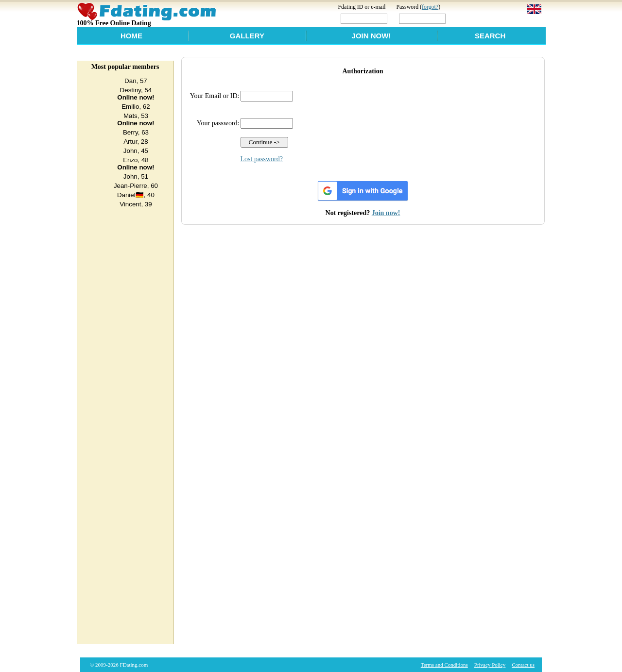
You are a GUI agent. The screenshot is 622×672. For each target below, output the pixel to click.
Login (468, 18)
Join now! (386, 213)
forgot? (430, 7)
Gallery (247, 36)
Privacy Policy (490, 665)
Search (490, 36)
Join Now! (371, 36)
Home (131, 36)
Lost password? (262, 159)
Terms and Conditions (444, 665)
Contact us (523, 665)
